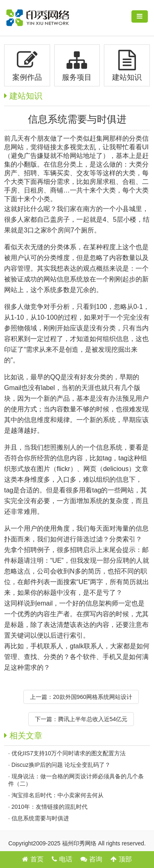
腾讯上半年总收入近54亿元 (93, 719)
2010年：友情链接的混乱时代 (49, 807)
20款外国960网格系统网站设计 (93, 697)
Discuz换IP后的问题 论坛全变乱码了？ (61, 765)
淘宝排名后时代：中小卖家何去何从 (57, 795)
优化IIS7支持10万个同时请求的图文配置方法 (69, 753)
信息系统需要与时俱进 (40, 818)
